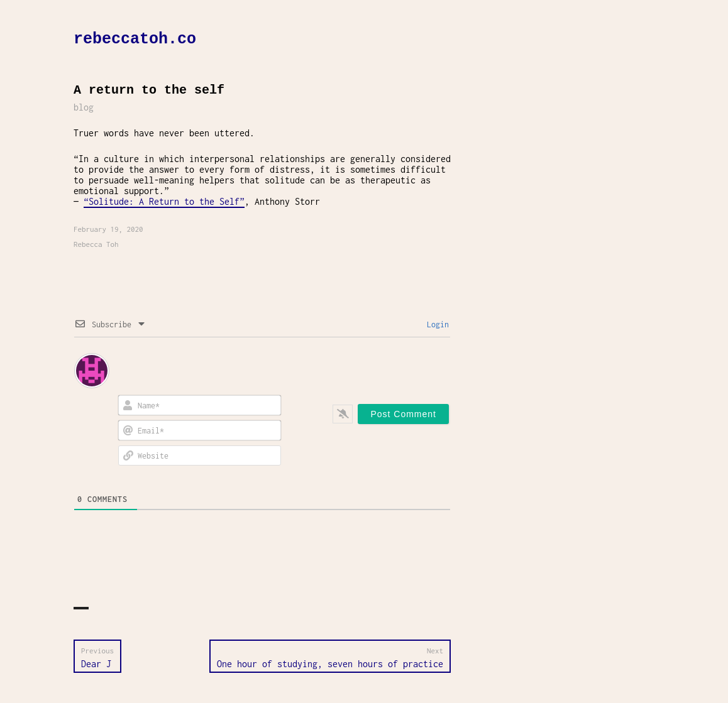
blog (84, 107)
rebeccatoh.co (135, 39)
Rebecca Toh (96, 244)
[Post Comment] (403, 414)
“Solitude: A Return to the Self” (164, 201)
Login (436, 324)
